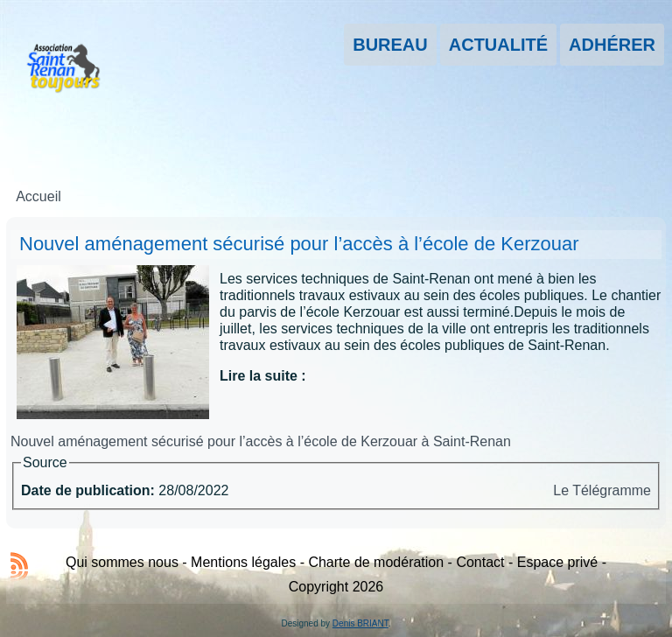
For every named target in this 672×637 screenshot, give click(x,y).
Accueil (38, 196)
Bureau (390, 45)
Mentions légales (243, 562)
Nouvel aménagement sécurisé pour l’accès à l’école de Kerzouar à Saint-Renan (261, 441)
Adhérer (612, 45)
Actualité (498, 45)
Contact (480, 562)
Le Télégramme (602, 490)
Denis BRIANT (360, 623)
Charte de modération (376, 562)
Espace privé (558, 562)
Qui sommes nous (122, 562)
